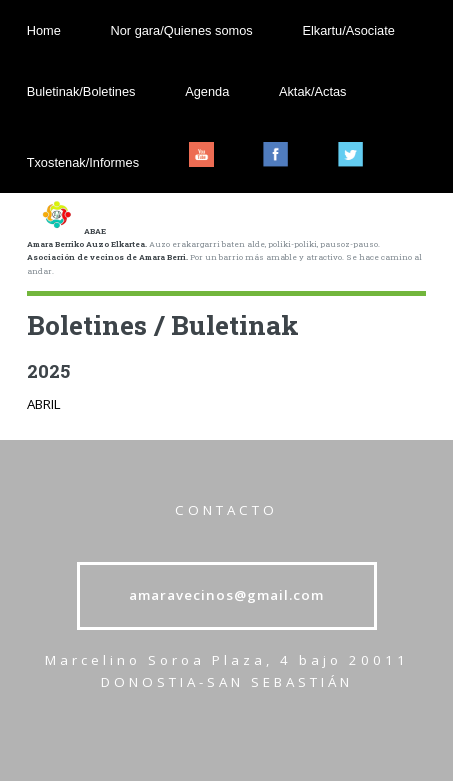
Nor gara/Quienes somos (181, 30)
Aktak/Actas (313, 91)
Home (44, 30)
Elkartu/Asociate (348, 30)
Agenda (207, 91)
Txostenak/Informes (83, 162)
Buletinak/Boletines (81, 91)
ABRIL (44, 404)
